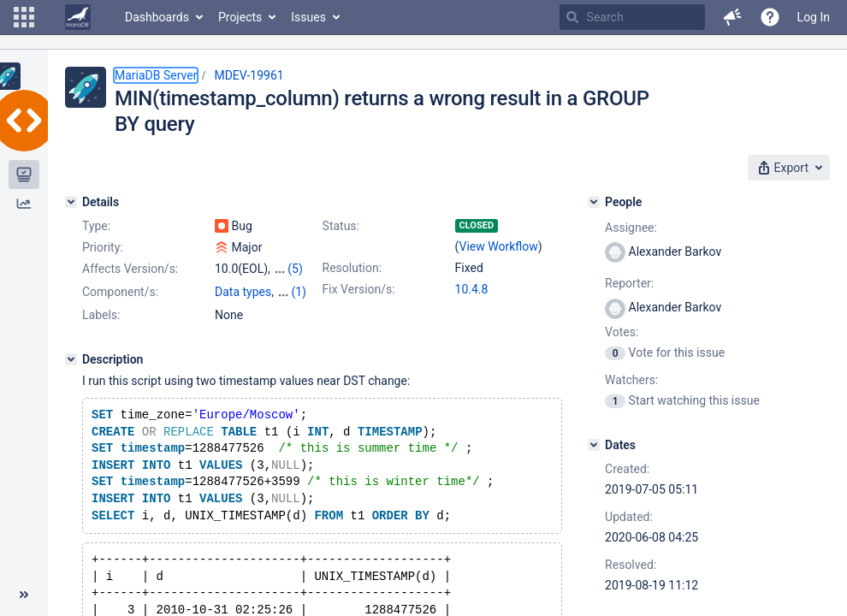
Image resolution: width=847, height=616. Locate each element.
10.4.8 (472, 289)
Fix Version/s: (359, 289)
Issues (308, 17)
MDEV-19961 (249, 75)
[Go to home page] (78, 17)
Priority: (103, 247)
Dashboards (157, 17)
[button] (24, 17)
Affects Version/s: (130, 269)
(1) (299, 292)
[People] (594, 202)
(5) (295, 269)
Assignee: (631, 228)
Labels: (101, 315)
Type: (96, 226)
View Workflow (499, 246)
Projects (240, 17)
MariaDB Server (156, 75)
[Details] (71, 202)
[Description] (71, 359)
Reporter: (629, 283)
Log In (814, 17)
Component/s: (120, 292)
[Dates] (594, 445)
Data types (243, 292)
